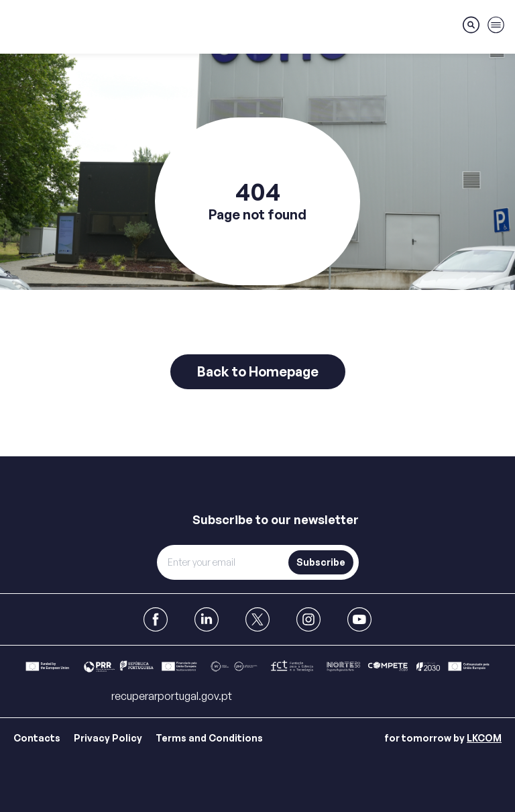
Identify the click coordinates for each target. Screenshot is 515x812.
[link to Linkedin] (207, 619)
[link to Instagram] (308, 619)
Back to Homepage (258, 371)
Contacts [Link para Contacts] (37, 738)
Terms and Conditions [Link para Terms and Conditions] (209, 738)
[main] (257, 228)
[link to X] (257, 619)
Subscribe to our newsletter (276, 519)
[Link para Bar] (257, 667)
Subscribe (321, 562)
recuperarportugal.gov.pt (172, 696)
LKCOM (484, 738)
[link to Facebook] (156, 619)
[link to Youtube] (359, 619)
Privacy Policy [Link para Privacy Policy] (108, 738)
